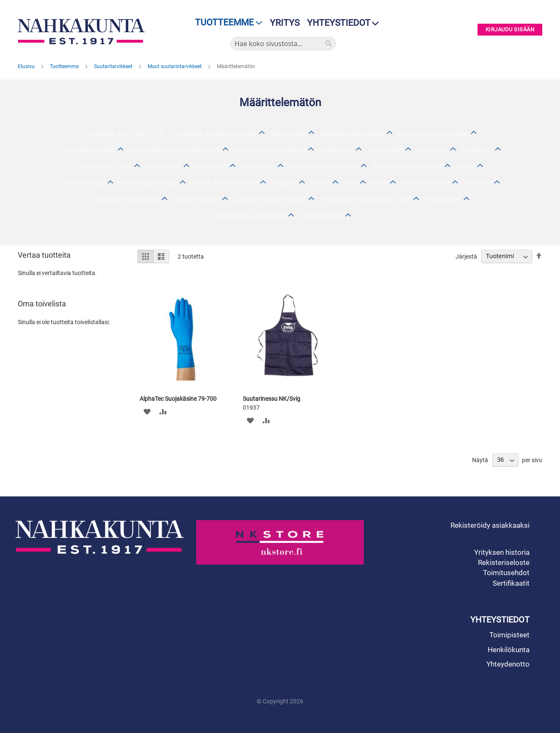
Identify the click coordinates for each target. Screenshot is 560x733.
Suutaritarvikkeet (114, 66)
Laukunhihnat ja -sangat (270, 199)
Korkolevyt (477, 150)
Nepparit (284, 183)
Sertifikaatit (511, 583)
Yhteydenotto (508, 664)
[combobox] (283, 44)
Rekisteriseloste (504, 562)
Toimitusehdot (506, 573)
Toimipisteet (509, 635)
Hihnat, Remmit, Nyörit (225, 183)
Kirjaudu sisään (510, 30)
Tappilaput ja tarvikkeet (324, 166)
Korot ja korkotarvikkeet (407, 166)
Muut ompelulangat (148, 183)
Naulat (320, 183)
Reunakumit (163, 166)
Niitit (351, 183)
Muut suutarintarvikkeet (175, 66)
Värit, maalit (288, 134)
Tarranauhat (443, 199)
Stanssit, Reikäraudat (128, 199)
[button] (147, 412)
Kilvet (380, 183)
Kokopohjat (258, 166)
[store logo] (83, 32)
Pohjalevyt (432, 150)
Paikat (465, 166)
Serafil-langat (85, 183)
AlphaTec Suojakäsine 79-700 (178, 399)
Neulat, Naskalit (196, 199)
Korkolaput (211, 166)
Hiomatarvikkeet (426, 183)
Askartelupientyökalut (352, 134)
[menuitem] (226, 23)
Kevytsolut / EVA (107, 166)
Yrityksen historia (502, 552)
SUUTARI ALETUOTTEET (126, 134)
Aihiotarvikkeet (321, 216)
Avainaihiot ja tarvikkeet (250, 216)
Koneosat (478, 183)
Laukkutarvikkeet (90, 150)
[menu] (226, 23)
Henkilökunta (509, 650)
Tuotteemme (65, 66)
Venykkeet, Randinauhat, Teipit (365, 199)
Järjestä (466, 256)
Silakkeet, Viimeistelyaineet (216, 134)
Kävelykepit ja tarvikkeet (270, 150)
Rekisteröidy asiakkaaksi (490, 525)
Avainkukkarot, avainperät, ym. (175, 150)
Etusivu (27, 66)
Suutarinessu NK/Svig (272, 399)
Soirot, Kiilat (385, 150)
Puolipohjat (336, 150)
